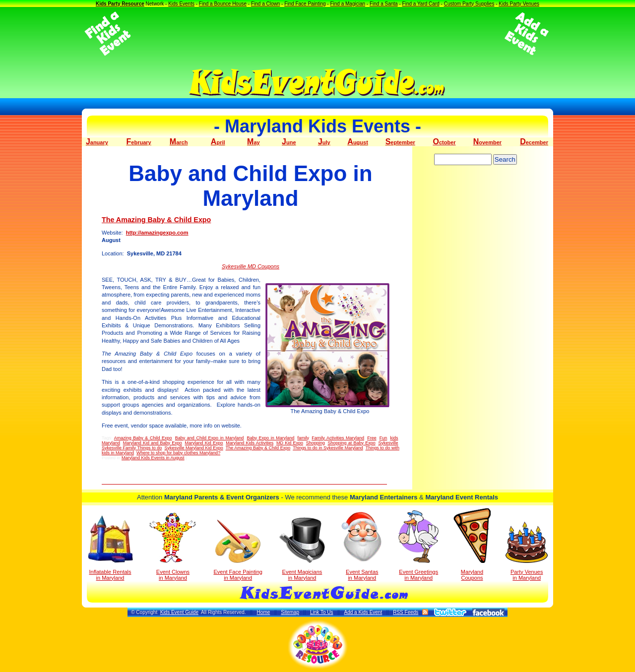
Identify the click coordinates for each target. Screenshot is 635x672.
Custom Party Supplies (469, 4)
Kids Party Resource (120, 4)
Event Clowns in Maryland (173, 547)
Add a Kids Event (363, 612)
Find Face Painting (305, 4)
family (303, 438)
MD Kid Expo (290, 443)
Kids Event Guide (179, 612)
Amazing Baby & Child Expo (143, 438)
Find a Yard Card (421, 4)
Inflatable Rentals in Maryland (110, 548)
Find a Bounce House (223, 4)
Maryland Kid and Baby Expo (153, 443)
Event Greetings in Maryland (418, 546)
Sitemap (290, 612)
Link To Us (322, 612)
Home (264, 612)
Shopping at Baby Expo (351, 443)
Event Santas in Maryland (362, 546)
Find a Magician (348, 4)
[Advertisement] (317, 34)
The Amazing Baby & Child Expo (156, 220)
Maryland (111, 443)
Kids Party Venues (519, 4)
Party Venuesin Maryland (527, 551)
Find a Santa (384, 4)
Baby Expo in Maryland (270, 438)
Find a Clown (265, 4)
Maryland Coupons (472, 545)
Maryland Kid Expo (204, 443)
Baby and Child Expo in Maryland (210, 438)
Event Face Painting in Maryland (238, 550)
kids (394, 438)
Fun (383, 438)
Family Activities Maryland (338, 438)
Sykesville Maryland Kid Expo (193, 448)
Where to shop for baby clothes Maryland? (178, 453)
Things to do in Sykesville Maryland (328, 448)
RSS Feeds (406, 612)
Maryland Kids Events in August (153, 458)
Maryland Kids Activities (250, 443)
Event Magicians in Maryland (302, 549)
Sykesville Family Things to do (132, 448)
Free (372, 438)
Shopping (316, 443)
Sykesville (388, 443)
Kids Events (181, 4)
